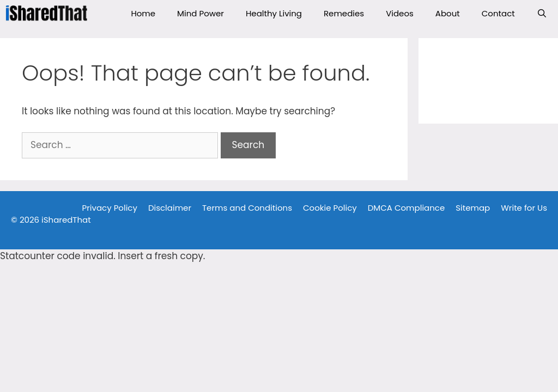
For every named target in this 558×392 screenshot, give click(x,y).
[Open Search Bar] (542, 14)
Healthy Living (274, 13)
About (448, 13)
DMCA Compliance (407, 208)
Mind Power (201, 13)
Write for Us (524, 208)
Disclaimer (170, 208)
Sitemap (473, 208)
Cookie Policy (330, 208)
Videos (400, 13)
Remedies (344, 13)
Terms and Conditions (247, 208)
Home (143, 13)
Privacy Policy (110, 208)
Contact (498, 13)
